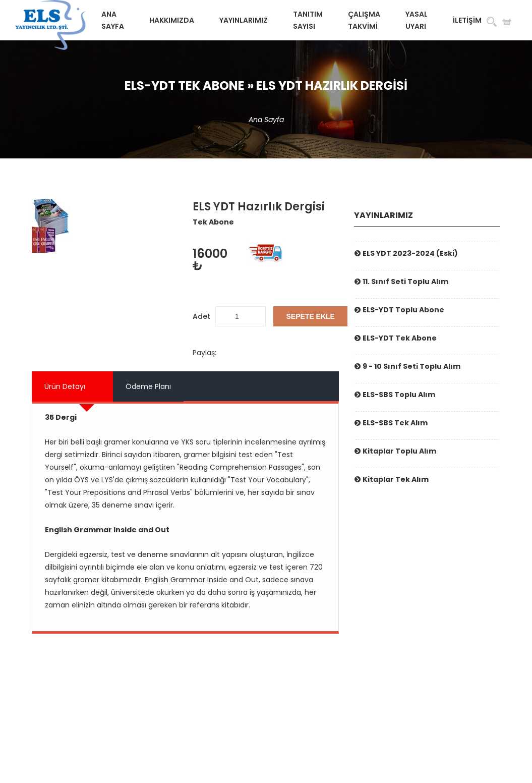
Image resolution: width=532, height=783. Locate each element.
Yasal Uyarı (417, 20)
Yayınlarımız (244, 20)
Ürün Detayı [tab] (65, 386)
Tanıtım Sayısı (308, 20)
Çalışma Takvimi (364, 20)
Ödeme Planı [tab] (148, 386)
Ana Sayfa (113, 20)
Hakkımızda (172, 20)
